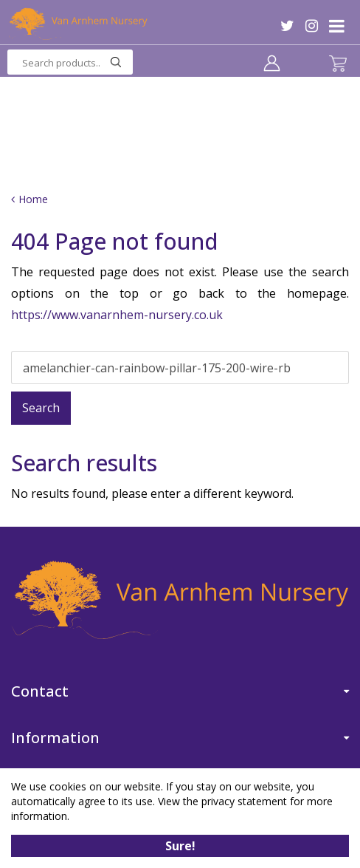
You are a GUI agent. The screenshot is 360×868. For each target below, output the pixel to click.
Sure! (180, 846)
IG (312, 26)
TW (287, 26)
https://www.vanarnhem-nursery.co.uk (117, 315)
